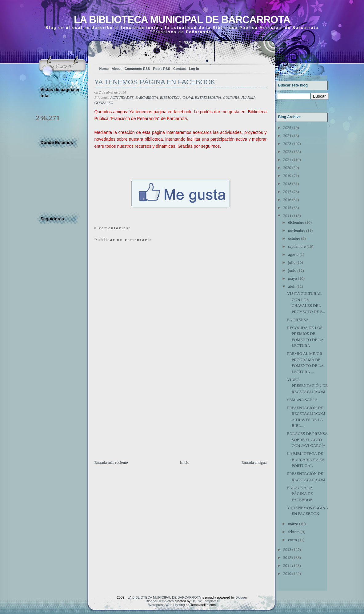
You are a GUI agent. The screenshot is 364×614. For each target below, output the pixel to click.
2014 (287, 216)
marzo (293, 524)
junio (292, 270)
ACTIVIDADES (122, 98)
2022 (287, 152)
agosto (293, 254)
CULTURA (231, 98)
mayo (292, 278)
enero (292, 540)
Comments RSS (137, 69)
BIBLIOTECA (170, 98)
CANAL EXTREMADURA (202, 98)
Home (104, 69)
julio (292, 262)
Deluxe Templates (205, 601)
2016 (287, 200)
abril (292, 286)
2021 (287, 160)
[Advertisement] (141, 416)
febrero (294, 532)
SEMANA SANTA (302, 400)
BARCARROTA (147, 98)
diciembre (296, 222)
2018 (287, 184)
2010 (287, 574)
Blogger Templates (160, 601)
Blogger (241, 597)
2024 (287, 136)
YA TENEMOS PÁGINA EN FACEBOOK (155, 82)
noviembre (297, 230)
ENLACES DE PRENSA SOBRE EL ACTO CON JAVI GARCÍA (307, 439)
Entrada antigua (254, 462)
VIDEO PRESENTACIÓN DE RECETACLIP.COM (307, 386)
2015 (287, 208)
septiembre (297, 246)
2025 (287, 128)
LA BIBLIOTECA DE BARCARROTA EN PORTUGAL (306, 459)
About (117, 69)
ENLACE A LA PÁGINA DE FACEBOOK (300, 494)
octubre (294, 238)
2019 (287, 176)
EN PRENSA (298, 320)
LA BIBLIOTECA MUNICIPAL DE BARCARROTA (182, 20)
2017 (287, 192)
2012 (287, 558)
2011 (287, 566)
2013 (287, 550)
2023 (287, 144)
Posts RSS (162, 69)
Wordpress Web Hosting (167, 605)
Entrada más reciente (111, 462)
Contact (180, 69)
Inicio (185, 462)
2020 (287, 168)
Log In (194, 69)
